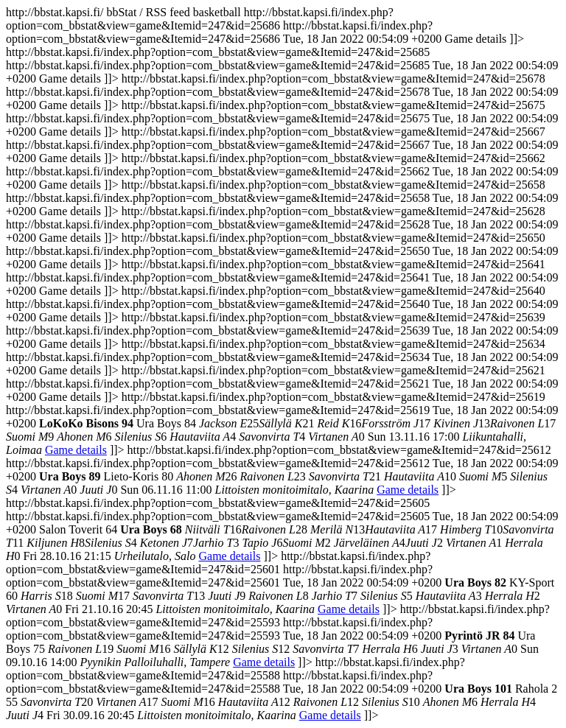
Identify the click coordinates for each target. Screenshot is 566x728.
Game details (76, 450)
